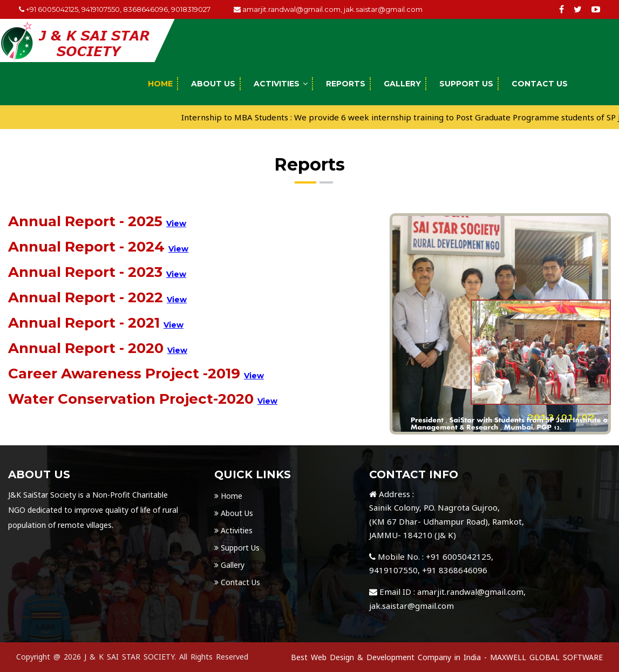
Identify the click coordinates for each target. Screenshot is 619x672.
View (176, 223)
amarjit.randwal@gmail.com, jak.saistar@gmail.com (328, 9)
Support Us (466, 84)
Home (160, 84)
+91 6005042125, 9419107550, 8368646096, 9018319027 (115, 9)
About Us (213, 84)
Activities (277, 84)
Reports (346, 84)
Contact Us (540, 84)
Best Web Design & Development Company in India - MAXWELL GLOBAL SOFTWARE (447, 657)
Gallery (402, 84)
